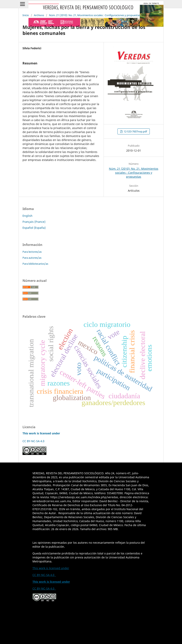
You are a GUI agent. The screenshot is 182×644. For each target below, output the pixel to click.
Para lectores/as (32, 252)
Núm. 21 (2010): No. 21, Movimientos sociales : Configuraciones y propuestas (95, 15)
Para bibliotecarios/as (35, 264)
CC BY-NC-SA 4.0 (34, 441)
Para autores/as (32, 258)
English (27, 216)
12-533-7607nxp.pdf (135, 131)
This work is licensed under (51, 568)
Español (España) (34, 228)
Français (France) (34, 222)
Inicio (26, 15)
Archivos (39, 15)
